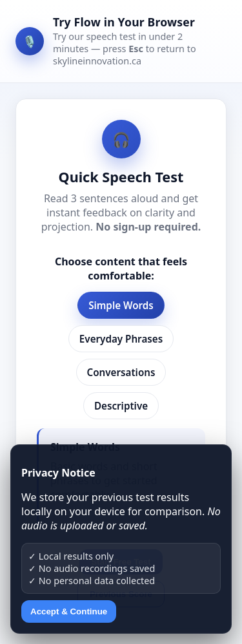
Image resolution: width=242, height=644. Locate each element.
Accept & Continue (69, 611)
